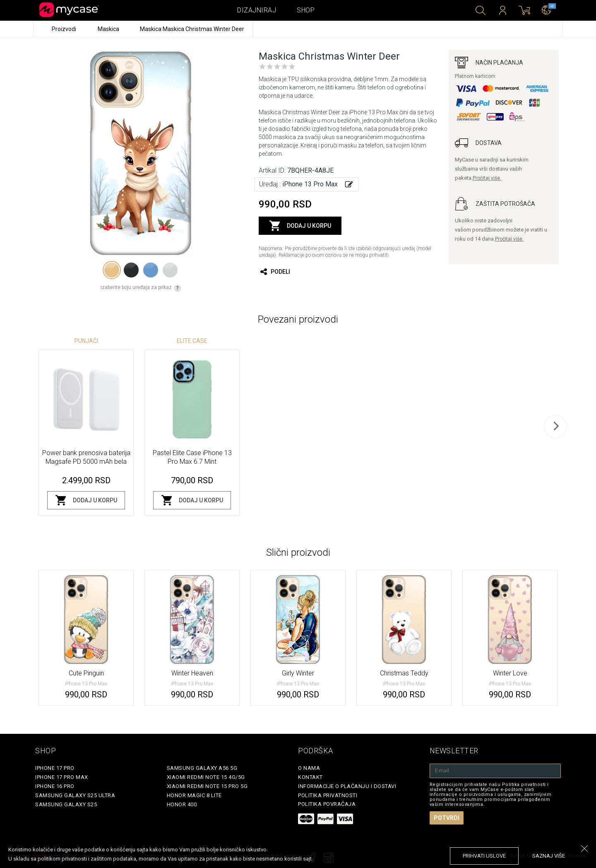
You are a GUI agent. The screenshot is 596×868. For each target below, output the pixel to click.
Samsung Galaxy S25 (66, 804)
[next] (555, 427)
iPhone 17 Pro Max (62, 777)
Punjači (86, 341)
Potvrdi (447, 818)
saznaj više (549, 856)
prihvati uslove (484, 856)
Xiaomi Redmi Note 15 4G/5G (206, 777)
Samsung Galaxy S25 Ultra (75, 795)
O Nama (309, 768)
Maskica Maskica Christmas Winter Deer (192, 29)
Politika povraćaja (327, 804)
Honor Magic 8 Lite (194, 795)
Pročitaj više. (487, 178)
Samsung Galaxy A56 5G (202, 768)
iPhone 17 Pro (55, 768)
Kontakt (310, 777)
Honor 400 (182, 804)
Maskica (109, 29)
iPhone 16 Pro (55, 786)
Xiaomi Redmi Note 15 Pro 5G (207, 786)
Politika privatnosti (328, 795)
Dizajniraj (257, 10)
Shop (306, 10)
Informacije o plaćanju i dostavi (347, 786)
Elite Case (192, 341)
